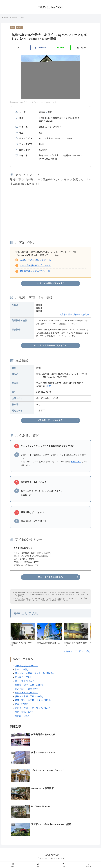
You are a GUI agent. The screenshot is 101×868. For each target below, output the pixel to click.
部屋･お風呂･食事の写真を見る (50, 346)
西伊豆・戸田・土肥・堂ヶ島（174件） (34, 710)
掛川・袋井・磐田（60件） (28, 691)
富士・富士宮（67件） (26, 683)
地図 (49, 387)
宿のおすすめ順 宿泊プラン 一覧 (35, 260)
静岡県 (19, 27)
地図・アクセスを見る (50, 421)
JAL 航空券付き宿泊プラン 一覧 (35, 271)
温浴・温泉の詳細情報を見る (75, 315)
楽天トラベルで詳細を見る (51, 579)
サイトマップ (60, 861)
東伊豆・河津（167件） (26, 694)
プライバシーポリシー (44, 861)
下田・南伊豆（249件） (26, 667)
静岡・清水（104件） (25, 714)
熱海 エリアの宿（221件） (78, 653)
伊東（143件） (22, 671)
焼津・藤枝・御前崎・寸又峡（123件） (34, 702)
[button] (81, 48)
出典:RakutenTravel (16, 102)
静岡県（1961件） (24, 717)
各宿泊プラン (76, 463)
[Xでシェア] (20, 48)
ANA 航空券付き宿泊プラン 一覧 (35, 266)
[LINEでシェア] (61, 48)
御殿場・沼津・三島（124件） (30, 687)
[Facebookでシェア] (40, 48)
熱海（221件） (22, 706)
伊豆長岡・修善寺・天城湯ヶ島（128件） (35, 675)
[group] (23, 638)
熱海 (13, 27)
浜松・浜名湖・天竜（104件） (30, 698)
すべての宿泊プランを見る (50, 284)
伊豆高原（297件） (24, 679)
